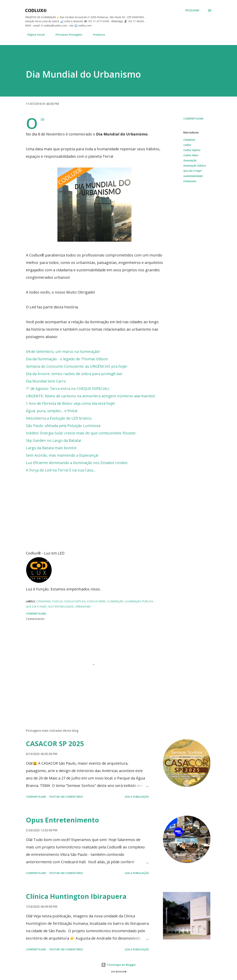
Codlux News (191, 155)
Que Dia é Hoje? (193, 171)
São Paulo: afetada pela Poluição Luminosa (63, 426)
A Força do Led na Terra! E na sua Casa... (61, 470)
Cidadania (189, 140)
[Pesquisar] (192, 10)
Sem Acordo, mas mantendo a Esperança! (62, 455)
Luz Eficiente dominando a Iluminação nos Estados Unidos (77, 463)
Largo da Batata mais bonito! (51, 448)
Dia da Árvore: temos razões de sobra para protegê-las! (74, 374)
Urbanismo (190, 181)
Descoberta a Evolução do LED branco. (59, 418)
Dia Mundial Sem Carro (46, 381)
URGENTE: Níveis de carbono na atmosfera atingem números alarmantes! (90, 396)
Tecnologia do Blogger (118, 965)
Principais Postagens (67, 35)
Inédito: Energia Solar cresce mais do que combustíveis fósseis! (81, 433)
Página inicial (34, 35)
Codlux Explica (192, 150)
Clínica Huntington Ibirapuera (76, 896)
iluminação (190, 160)
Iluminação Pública (195, 166)
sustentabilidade (193, 176)
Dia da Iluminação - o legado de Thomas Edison (67, 359)
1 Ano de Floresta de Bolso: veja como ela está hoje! (70, 403)
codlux (187, 145)
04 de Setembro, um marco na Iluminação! (63, 351)
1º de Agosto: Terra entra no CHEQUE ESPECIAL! (68, 389)
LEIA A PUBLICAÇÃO (137, 797)
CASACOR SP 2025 (55, 744)
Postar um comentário (66, 797)
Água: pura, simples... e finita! (52, 411)
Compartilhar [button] (193, 119)
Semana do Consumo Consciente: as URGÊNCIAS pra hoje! (76, 366)
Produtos (97, 35)
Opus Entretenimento (62, 820)
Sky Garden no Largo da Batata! (54, 440)
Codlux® (36, 10)
